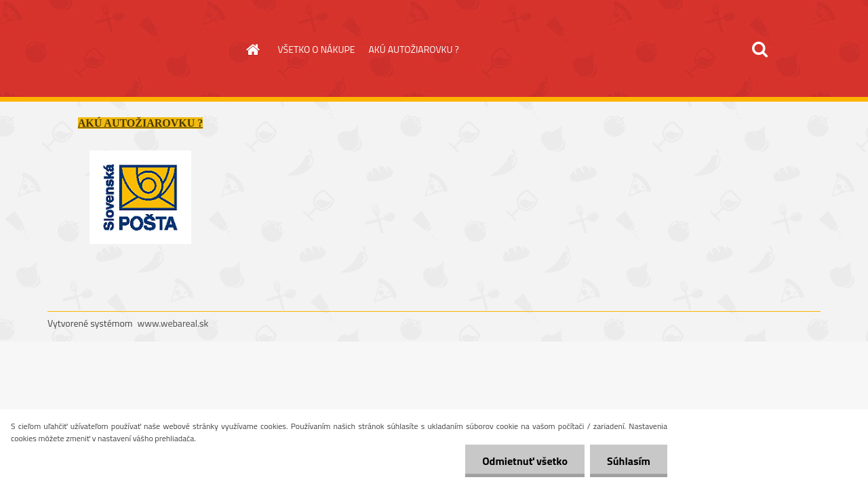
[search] (759, 49)
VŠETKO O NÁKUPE (317, 49)
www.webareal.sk (173, 323)
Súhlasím (629, 461)
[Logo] (141, 50)
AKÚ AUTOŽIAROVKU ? (413, 49)
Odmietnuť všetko (525, 461)
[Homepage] (252, 49)
